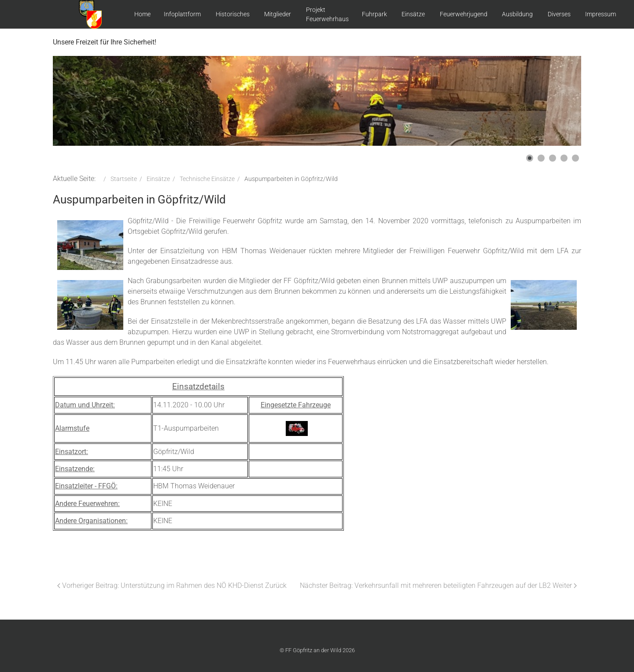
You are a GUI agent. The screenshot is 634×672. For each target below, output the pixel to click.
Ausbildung (517, 14)
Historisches (233, 14)
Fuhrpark (374, 14)
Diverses (559, 14)
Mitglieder (278, 14)
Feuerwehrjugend (464, 14)
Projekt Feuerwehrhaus (327, 14)
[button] (530, 158)
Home (142, 14)
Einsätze (413, 14)
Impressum (601, 14)
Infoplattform (182, 14)
